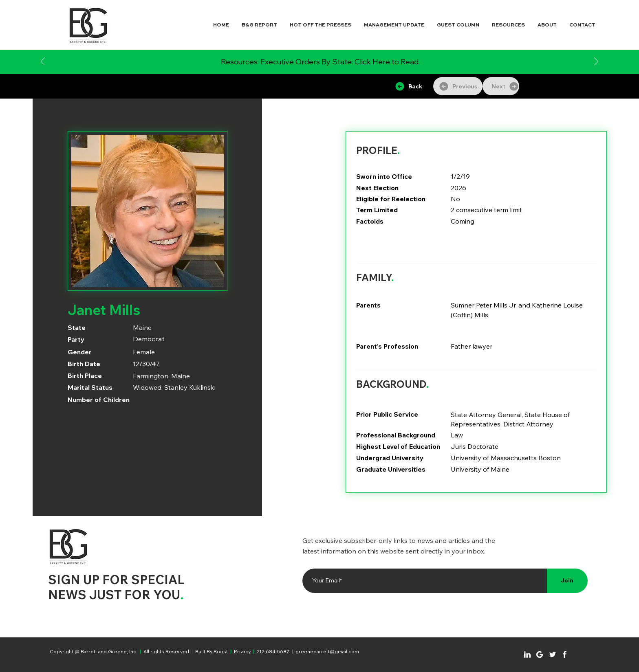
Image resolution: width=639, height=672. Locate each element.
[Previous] (43, 62)
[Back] (409, 86)
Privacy (242, 651)
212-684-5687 (273, 651)
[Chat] (527, 654)
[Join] (567, 581)
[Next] (596, 62)
